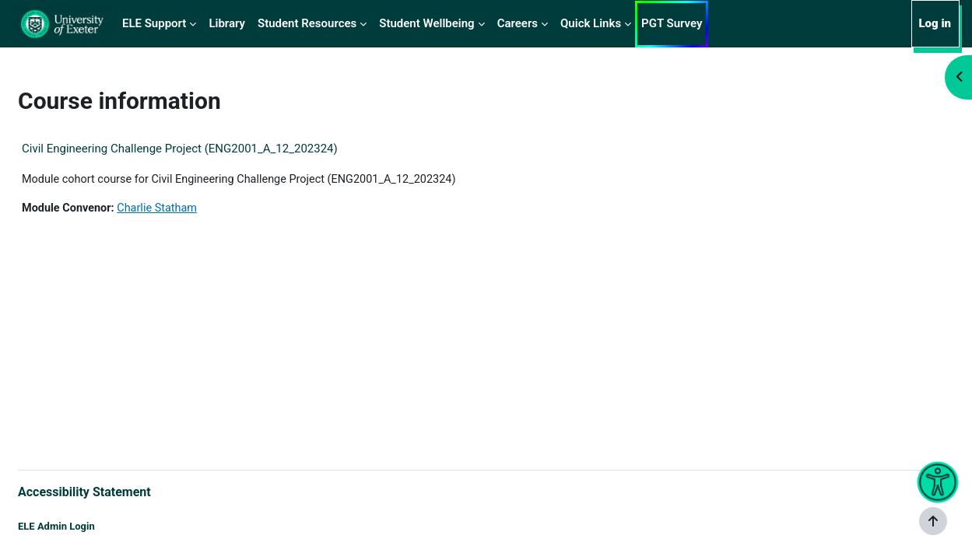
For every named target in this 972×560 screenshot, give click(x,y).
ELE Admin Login (94, 527)
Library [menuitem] (227, 23)
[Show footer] (933, 521)
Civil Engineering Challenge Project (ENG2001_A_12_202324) (217, 149)
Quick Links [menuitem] (591, 23)
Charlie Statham (200, 209)
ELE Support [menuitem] (154, 23)
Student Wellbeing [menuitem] (426, 23)
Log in (935, 23)
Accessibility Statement (122, 490)
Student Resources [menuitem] (307, 23)
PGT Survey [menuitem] (672, 23)
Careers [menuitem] (518, 23)
